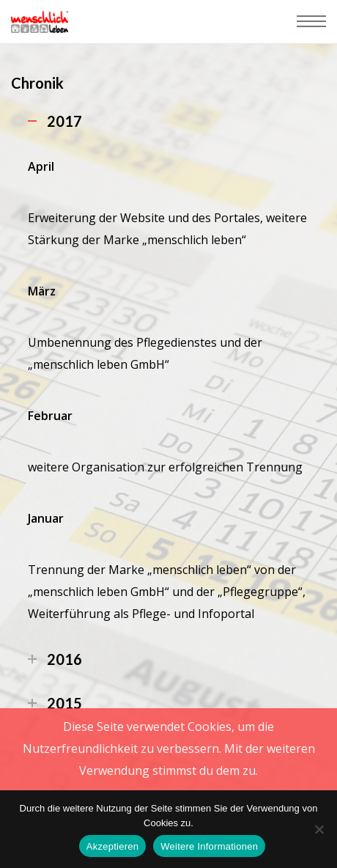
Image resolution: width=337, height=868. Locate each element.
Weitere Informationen (209, 846)
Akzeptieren (112, 846)
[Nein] (319, 829)
